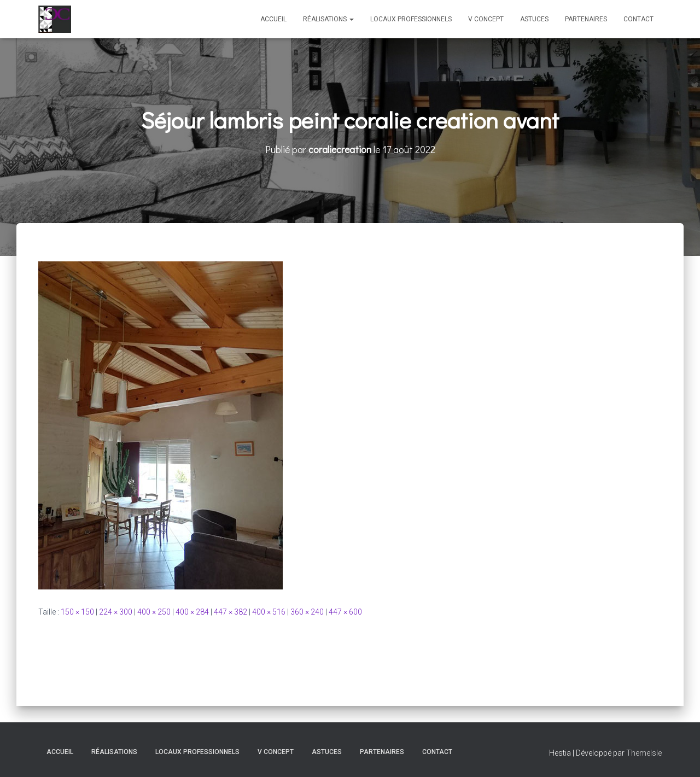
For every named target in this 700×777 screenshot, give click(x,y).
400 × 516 (269, 612)
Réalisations (328, 19)
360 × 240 (307, 612)
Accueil (273, 19)
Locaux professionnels (411, 19)
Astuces (534, 19)
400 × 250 (154, 612)
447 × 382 (231, 612)
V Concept (486, 19)
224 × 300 (116, 612)
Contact (638, 19)
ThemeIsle (644, 753)
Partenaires (586, 19)
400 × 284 (192, 612)
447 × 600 (345, 612)
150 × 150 (77, 612)
